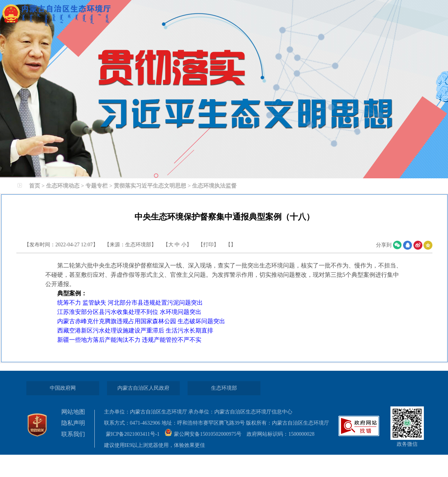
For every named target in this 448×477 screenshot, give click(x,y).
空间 (428, 245)
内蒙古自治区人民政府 (143, 388)
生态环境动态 (63, 186)
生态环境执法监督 (214, 186)
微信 (397, 245)
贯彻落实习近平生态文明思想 (150, 186)
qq (408, 245)
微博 (418, 245)
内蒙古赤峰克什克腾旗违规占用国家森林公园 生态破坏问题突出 (141, 321)
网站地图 (73, 412)
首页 (35, 186)
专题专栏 (97, 186)
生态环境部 (224, 388)
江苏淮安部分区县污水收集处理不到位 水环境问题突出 (129, 312)
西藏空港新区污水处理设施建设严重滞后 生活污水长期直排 (135, 330)
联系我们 (73, 434)
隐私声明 (73, 423)
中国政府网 (63, 388)
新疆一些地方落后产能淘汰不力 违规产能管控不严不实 (129, 340)
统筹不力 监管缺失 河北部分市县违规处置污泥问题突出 (130, 303)
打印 (208, 245)
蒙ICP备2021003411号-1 (135, 434)
